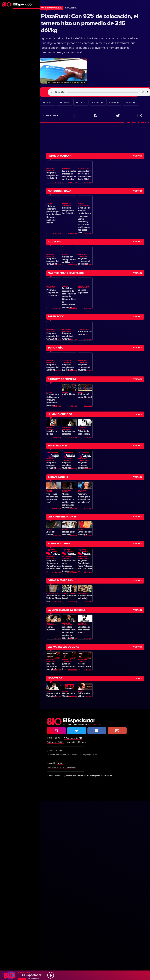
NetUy (60, 942)
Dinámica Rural (53, 8)
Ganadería (71, 8)
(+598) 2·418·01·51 (55, 929)
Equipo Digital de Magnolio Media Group (96, 954)
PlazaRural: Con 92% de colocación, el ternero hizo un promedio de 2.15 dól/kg (90, 23)
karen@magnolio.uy (89, 933)
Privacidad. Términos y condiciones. (63, 946)
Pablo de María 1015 (56, 921)
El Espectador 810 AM (74, 917)
